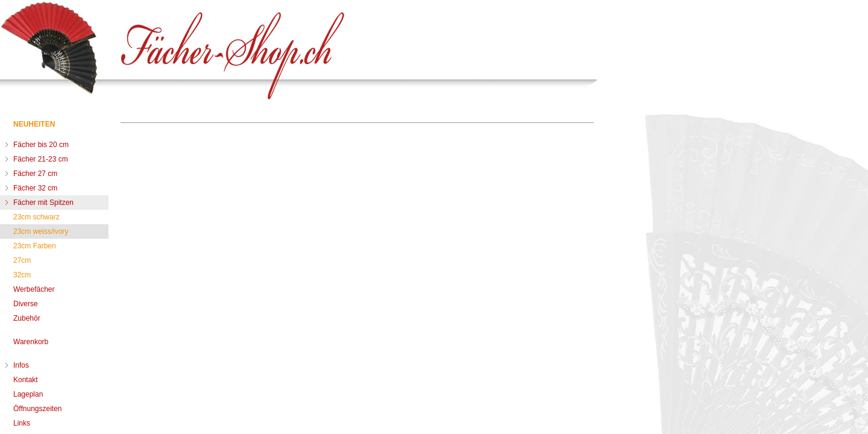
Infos (21, 365)
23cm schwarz (36, 217)
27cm (22, 260)
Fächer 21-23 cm (41, 159)
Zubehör (27, 318)
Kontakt (26, 380)
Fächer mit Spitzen (43, 203)
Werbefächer (34, 289)
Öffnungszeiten (38, 409)
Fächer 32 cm (35, 188)
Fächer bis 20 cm (41, 145)
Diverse (26, 304)
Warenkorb (31, 342)
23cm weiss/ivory (41, 231)
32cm (22, 275)
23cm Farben (35, 246)
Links (22, 423)
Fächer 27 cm (35, 174)
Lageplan (28, 394)
